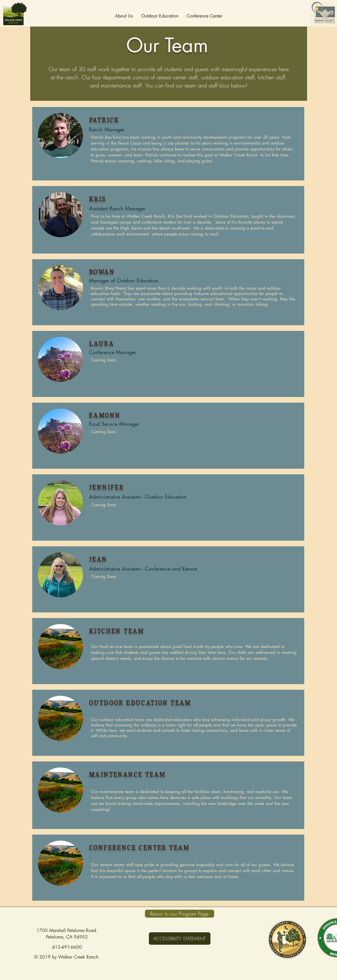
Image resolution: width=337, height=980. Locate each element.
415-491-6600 (67, 947)
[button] (124, 16)
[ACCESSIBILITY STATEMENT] (180, 938)
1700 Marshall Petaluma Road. (67, 930)
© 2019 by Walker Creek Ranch (67, 957)
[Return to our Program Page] (180, 914)
